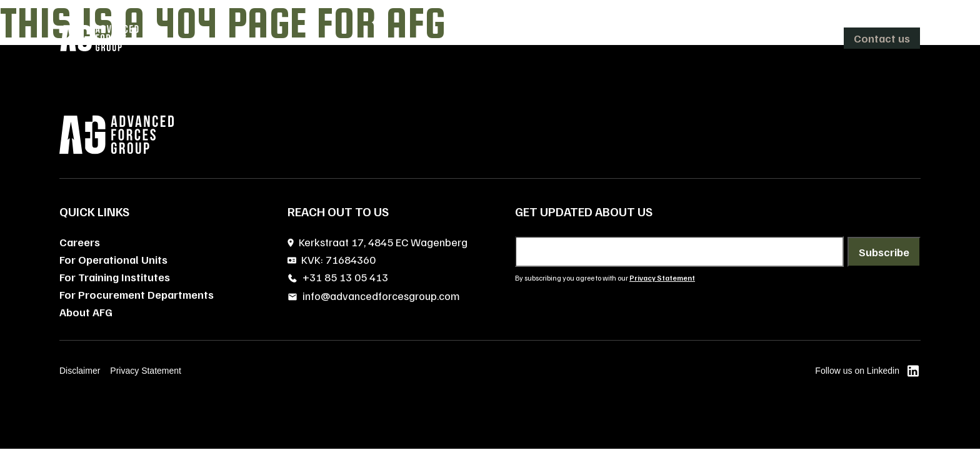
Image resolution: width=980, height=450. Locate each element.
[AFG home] (99, 38)
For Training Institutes (115, 277)
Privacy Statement (146, 371)
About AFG (86, 312)
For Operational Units (113, 259)
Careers (80, 242)
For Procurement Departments (137, 294)
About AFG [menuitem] (648, 38)
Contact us (882, 38)
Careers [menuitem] (715, 38)
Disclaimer (80, 371)
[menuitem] (560, 38)
